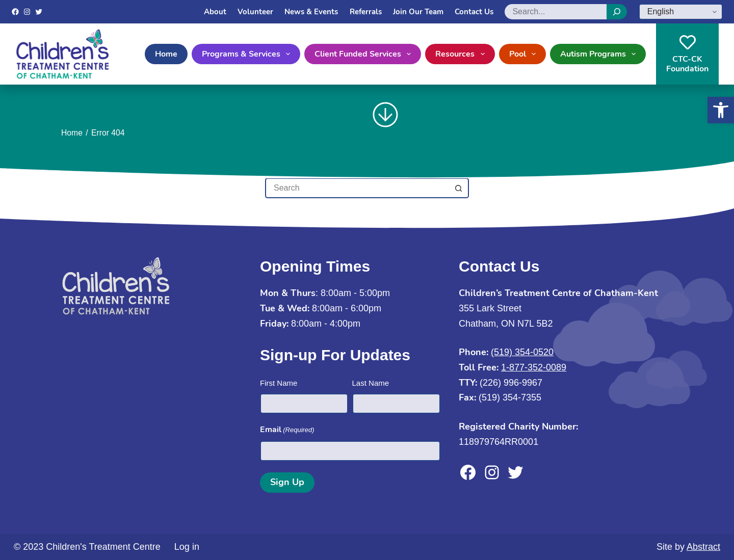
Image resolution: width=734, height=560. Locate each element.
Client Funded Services (365, 54)
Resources (462, 54)
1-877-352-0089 (534, 367)
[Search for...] (357, 188)
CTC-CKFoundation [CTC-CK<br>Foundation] (687, 54)
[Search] (617, 12)
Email (287, 430)
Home (166, 54)
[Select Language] (681, 12)
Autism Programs (600, 54)
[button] (721, 110)
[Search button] (459, 188)
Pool (525, 54)
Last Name (371, 383)
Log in (187, 547)
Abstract (703, 547)
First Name (279, 383)
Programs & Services (248, 54)
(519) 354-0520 (522, 352)
